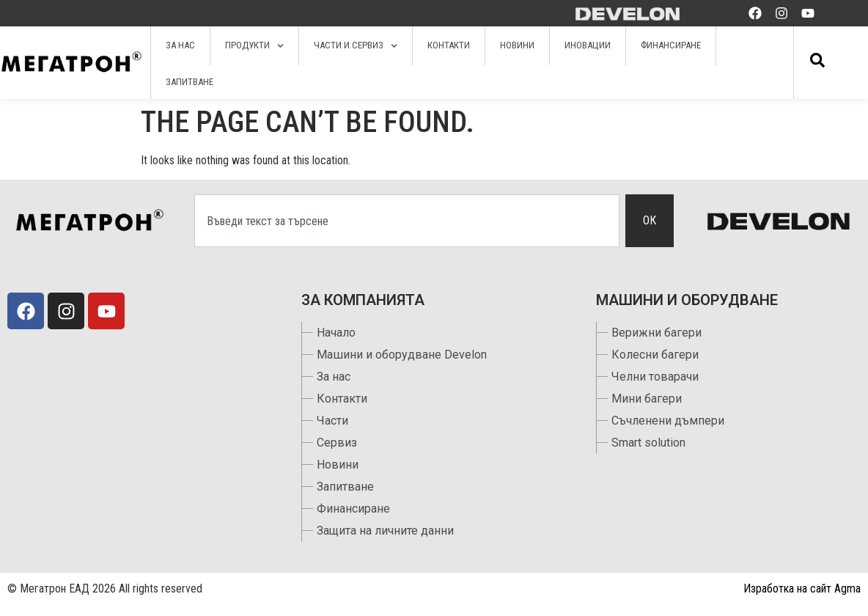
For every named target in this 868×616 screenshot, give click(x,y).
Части (332, 421)
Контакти (449, 45)
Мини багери (647, 399)
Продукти (254, 46)
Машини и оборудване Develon (402, 355)
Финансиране (671, 45)
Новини (517, 45)
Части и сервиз (356, 46)
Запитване (190, 82)
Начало (336, 333)
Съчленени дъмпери (668, 421)
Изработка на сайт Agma (802, 588)
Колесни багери (655, 355)
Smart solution (648, 443)
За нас (180, 45)
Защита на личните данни (385, 531)
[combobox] (407, 221)
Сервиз (337, 443)
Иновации (588, 45)
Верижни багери (656, 333)
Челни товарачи (655, 377)
